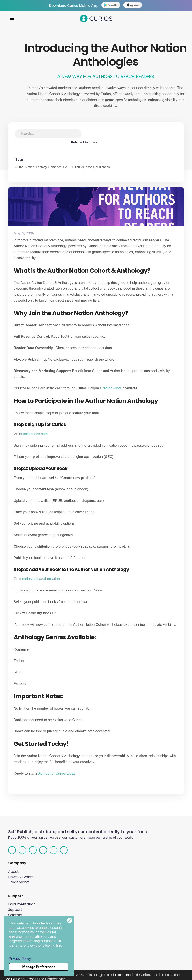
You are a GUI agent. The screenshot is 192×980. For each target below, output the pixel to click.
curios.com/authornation (41, 575)
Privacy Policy (20, 959)
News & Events (21, 873)
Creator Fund (110, 385)
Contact (15, 912)
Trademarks (19, 879)
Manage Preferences (39, 967)
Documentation (22, 901)
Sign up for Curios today (56, 770)
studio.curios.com (34, 430)
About (13, 868)
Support (15, 906)
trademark (124, 971)
